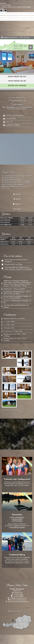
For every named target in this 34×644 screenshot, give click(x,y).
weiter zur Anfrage (17, 86)
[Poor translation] (4, 11)
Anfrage (6, 307)
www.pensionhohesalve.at (18, 600)
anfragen (20, 185)
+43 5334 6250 (25, 38)
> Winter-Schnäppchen (17, 517)
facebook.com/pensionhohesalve (18, 602)
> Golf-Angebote (17, 521)
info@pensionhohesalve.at (11, 38)
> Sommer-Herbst (17, 519)
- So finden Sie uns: (17, 611)
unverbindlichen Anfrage (17, 527)
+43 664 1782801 (18, 596)
